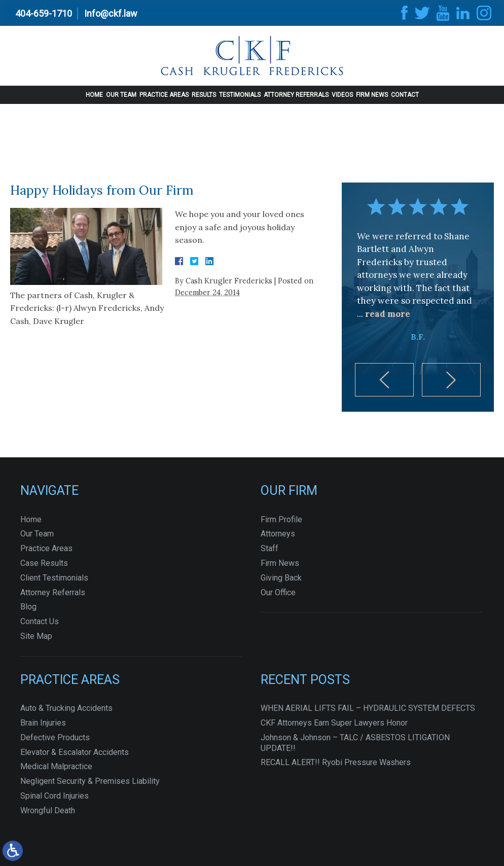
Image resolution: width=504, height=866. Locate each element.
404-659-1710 (44, 13)
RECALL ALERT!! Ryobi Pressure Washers (336, 762)
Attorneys (278, 534)
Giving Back (281, 578)
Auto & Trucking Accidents (66, 708)
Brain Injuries (43, 723)
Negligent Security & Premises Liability (90, 781)
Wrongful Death (48, 810)
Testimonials (240, 95)
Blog (28, 607)
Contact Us (40, 621)
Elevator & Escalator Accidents (75, 752)
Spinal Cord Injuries (55, 796)
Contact (405, 95)
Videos (342, 95)
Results (204, 95)
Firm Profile (281, 519)
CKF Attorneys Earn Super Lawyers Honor (334, 723)
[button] (384, 380)
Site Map (36, 636)
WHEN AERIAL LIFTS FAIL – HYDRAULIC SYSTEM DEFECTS (368, 708)
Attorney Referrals (296, 95)
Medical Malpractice (56, 766)
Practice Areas (164, 95)
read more (388, 314)
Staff (269, 548)
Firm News (372, 95)
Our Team (121, 95)
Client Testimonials (54, 578)
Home (94, 95)
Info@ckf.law (111, 13)
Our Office (278, 592)
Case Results (44, 563)
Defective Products (55, 737)
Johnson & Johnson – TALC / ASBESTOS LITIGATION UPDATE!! (355, 743)
